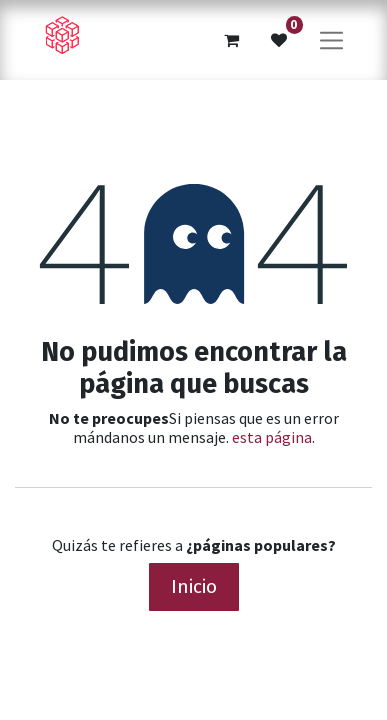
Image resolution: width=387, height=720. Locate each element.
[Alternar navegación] (331, 39)
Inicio (194, 586)
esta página (272, 437)
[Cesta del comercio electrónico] (231, 40)
